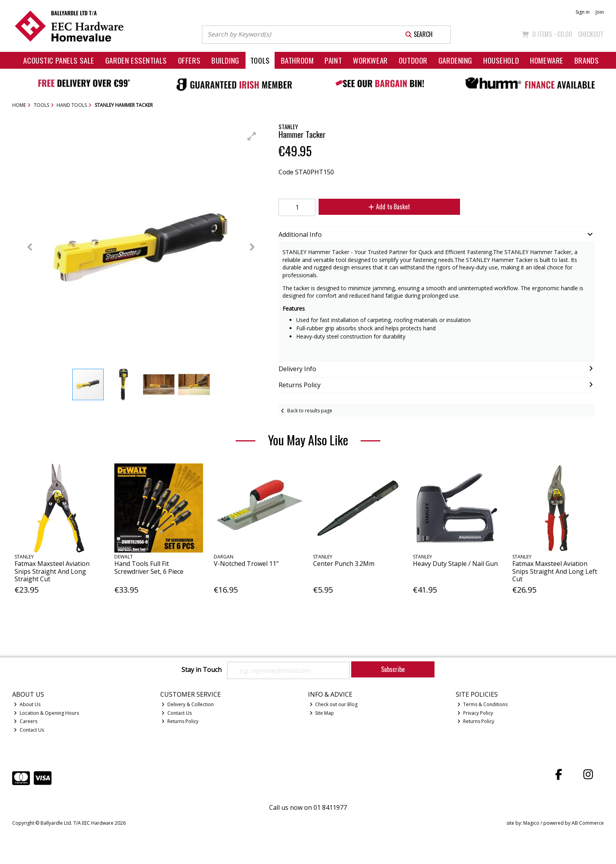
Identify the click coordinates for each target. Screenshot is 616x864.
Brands (587, 60)
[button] (252, 136)
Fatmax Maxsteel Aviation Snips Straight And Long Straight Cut (52, 571)
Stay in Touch (202, 670)
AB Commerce (588, 823)
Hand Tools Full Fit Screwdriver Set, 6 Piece (149, 567)
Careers (26, 722)
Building (225, 60)
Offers (189, 60)
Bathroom (297, 60)
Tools (260, 60)
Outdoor (413, 60)
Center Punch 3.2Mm (344, 564)
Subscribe (393, 669)
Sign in (583, 12)
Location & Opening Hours (46, 713)
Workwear (370, 60)
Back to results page (310, 411)
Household (501, 60)
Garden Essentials (136, 60)
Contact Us (29, 730)
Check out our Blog (334, 704)
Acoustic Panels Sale (59, 60)
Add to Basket (388, 207)
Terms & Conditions (482, 704)
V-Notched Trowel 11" (246, 564)
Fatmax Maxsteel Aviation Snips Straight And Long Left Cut (555, 571)
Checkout (591, 34)
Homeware (547, 60)
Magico (531, 823)
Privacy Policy (475, 713)
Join (600, 12)
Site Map (322, 713)
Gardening (455, 60)
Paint (333, 60)
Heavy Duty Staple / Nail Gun (455, 564)
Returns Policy (180, 722)
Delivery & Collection (188, 704)
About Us (27, 704)
